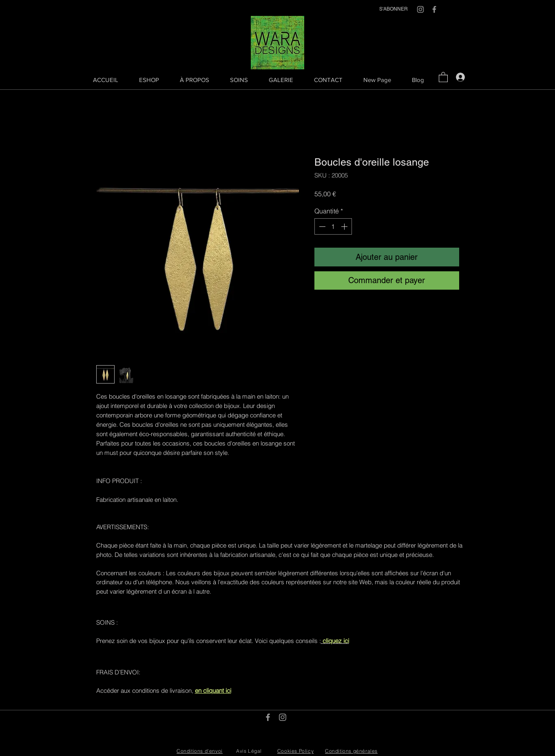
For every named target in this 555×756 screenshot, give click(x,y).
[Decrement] (321, 226)
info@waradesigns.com (296, 727)
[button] (443, 77)
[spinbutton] (333, 226)
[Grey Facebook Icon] (434, 9)
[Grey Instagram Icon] (420, 9)
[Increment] (345, 226)
